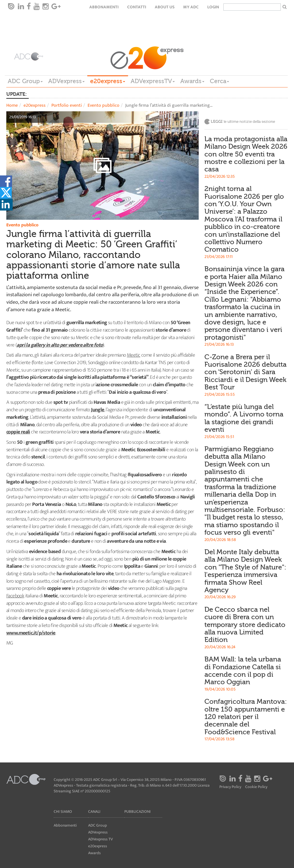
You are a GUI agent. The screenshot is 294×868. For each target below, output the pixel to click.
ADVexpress (66, 81)
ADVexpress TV (100, 839)
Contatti (137, 7)
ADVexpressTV (153, 81)
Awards (192, 81)
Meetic (134, 355)
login (213, 7)
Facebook (15, 596)
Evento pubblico (104, 105)
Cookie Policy (256, 787)
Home (12, 105)
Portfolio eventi (67, 105)
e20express (108, 81)
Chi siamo (63, 811)
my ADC (191, 7)
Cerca (219, 81)
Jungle (97, 410)
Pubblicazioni (138, 811)
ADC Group (25, 81)
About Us (165, 7)
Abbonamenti (104, 7)
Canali (94, 811)
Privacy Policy (230, 787)
